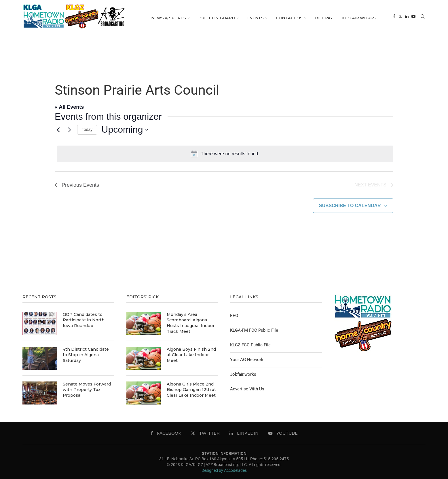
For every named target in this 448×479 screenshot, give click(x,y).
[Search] (423, 18)
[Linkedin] (407, 18)
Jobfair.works (359, 18)
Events (256, 18)
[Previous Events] (58, 130)
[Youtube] (413, 18)
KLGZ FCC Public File (250, 345)
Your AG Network (247, 360)
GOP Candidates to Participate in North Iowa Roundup (84, 320)
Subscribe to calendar (350, 206)
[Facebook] (394, 18)
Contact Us (289, 18)
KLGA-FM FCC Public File (254, 330)
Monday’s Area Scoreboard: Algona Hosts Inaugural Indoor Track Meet (191, 323)
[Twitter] (400, 18)
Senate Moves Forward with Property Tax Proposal (87, 390)
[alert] (225, 154)
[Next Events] (69, 130)
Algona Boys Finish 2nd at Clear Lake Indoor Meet (191, 355)
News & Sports (169, 18)
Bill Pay (324, 18)
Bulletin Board (217, 18)
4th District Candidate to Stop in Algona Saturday (86, 355)
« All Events (69, 107)
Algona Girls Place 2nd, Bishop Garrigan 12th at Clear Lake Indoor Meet (191, 390)
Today (87, 129)
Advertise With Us (247, 389)
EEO (234, 316)
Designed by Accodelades (224, 470)
